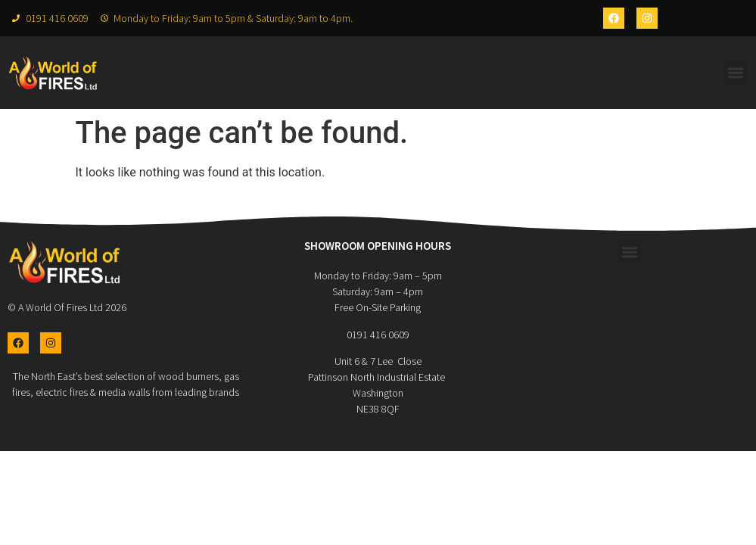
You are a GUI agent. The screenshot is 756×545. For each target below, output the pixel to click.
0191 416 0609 (378, 335)
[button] (736, 73)
